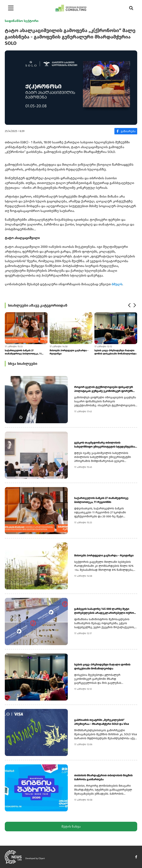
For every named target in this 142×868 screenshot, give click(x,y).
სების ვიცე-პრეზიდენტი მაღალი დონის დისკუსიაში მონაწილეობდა (115, 352)
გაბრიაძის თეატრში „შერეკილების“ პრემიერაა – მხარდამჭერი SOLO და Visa (102, 722)
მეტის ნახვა (71, 826)
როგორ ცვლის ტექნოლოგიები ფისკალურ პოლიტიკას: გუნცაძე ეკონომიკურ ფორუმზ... (104, 389)
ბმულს (117, 284)
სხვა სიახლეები (23, 364)
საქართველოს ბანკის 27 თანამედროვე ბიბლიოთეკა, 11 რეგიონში (23, 352)
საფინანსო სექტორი (22, 21)
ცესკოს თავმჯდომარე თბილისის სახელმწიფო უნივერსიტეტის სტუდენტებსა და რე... (105, 445)
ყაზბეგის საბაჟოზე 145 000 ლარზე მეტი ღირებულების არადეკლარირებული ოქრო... (105, 611)
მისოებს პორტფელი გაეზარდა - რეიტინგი (69, 352)
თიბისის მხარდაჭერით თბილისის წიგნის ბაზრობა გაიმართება (103, 777)
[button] (129, 305)
